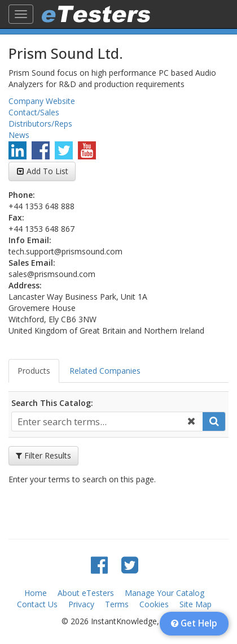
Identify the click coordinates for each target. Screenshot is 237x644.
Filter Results (43, 455)
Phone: (22, 195)
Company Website (42, 101)
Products (34, 371)
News (19, 135)
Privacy (81, 604)
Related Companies (105, 371)
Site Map (196, 604)
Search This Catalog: (52, 403)
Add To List (47, 171)
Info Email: (30, 240)
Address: (25, 285)
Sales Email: (32, 263)
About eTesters (86, 593)
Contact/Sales (34, 112)
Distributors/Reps (40, 124)
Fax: (16, 217)
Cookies (154, 604)
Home (36, 593)
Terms (117, 604)
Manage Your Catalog (164, 593)
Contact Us (37, 604)
